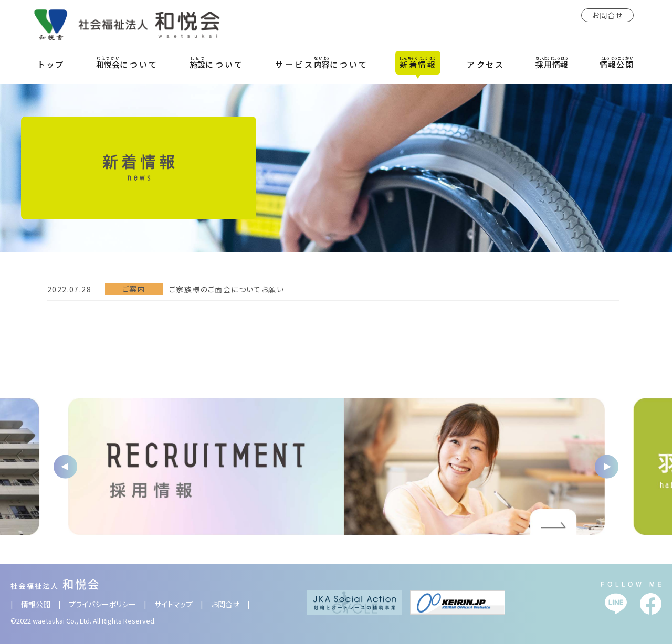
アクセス (486, 64)
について (127, 62)
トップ (52, 64)
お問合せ (607, 15)
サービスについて (322, 62)
